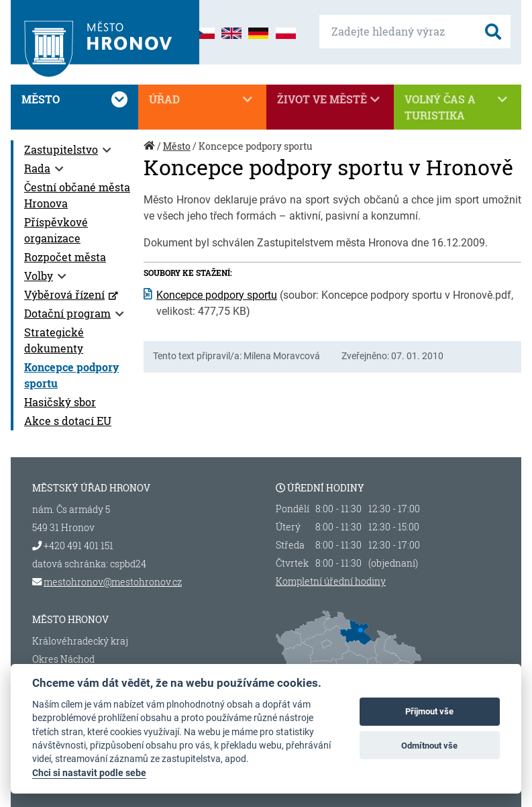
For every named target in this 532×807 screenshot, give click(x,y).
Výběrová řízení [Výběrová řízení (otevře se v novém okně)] (64, 294)
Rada (37, 168)
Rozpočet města (65, 257)
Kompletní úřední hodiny (331, 581)
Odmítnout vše (429, 746)
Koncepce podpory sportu (217, 295)
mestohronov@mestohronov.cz (113, 582)
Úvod (150, 153)
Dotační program (67, 313)
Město (74, 99)
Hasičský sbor (60, 402)
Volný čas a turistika (458, 107)
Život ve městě (330, 99)
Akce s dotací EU (68, 421)
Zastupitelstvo (61, 149)
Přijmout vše (429, 711)
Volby (39, 276)
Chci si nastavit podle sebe (89, 773)
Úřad (202, 99)
